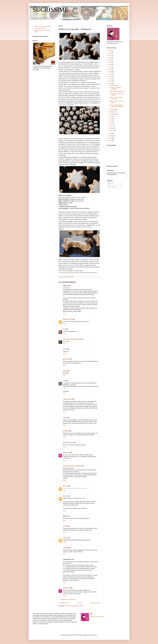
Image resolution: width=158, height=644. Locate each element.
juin (111, 119)
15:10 (64, 314)
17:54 (64, 542)
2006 (110, 141)
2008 (110, 136)
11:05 (64, 394)
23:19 (64, 461)
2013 (110, 76)
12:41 (64, 554)
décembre (113, 85)
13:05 (64, 437)
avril (111, 124)
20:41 (64, 354)
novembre (113, 109)
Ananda (65, 548)
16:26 (64, 426)
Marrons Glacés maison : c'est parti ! (117, 98)
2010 (110, 83)
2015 (110, 72)
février (112, 128)
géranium (66, 359)
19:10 (64, 344)
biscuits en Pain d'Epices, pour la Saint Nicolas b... (117, 106)
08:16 (64, 532)
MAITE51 (66, 431)
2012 (110, 79)
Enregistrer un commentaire (68, 599)
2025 (110, 51)
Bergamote (66, 453)
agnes (65, 526)
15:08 (64, 481)
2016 (110, 69)
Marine (65, 486)
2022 (110, 55)
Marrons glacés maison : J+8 (118, 91)
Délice (65, 538)
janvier (112, 131)
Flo (64, 329)
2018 (110, 65)
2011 (110, 81)
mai (111, 121)
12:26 (64, 412)
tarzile (65, 371)
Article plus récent (64, 603)
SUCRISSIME (50, 10)
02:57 (64, 375)
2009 (110, 134)
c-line (65, 418)
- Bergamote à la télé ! (40, 28)
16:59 (64, 334)
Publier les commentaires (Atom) (75, 606)
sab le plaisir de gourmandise (71, 339)
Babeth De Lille (67, 319)
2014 (110, 74)
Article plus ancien (95, 603)
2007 (110, 138)
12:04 (64, 491)
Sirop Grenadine (68, 443)
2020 (110, 60)
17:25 (64, 583)
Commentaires (113, 187)
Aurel (65, 349)
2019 (110, 62)
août (111, 117)
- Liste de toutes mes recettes (42, 26)
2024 (110, 53)
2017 (110, 67)
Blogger (95, 635)
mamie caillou (67, 399)
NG (64, 381)
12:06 (64, 511)
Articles (111, 184)
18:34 (64, 521)
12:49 (64, 447)
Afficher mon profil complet (97, 617)
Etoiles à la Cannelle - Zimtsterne (116, 88)
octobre (112, 112)
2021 (110, 58)
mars (112, 126)
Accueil (80, 603)
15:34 (64, 324)
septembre (113, 114)
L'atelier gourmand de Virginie (72, 466)
